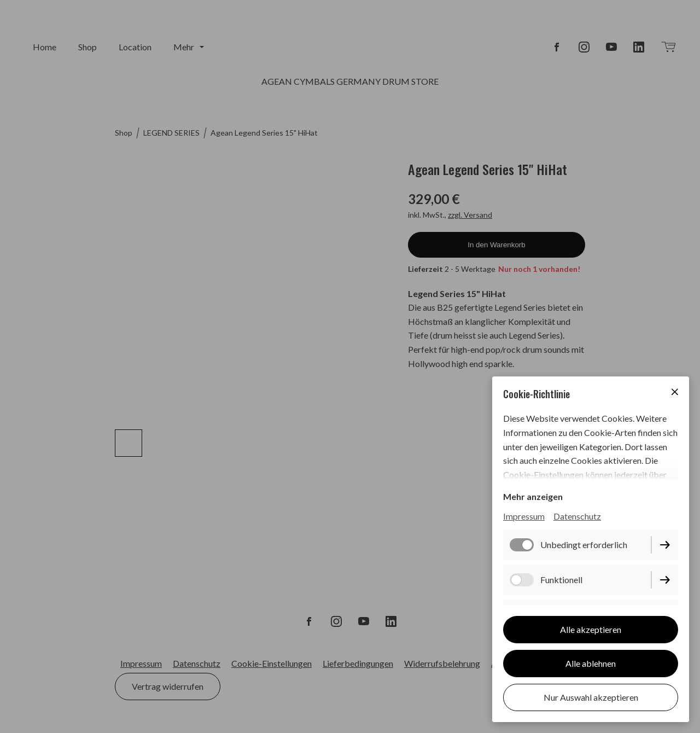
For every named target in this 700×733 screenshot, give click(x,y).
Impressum (524, 516)
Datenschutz (577, 516)
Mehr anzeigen (533, 496)
